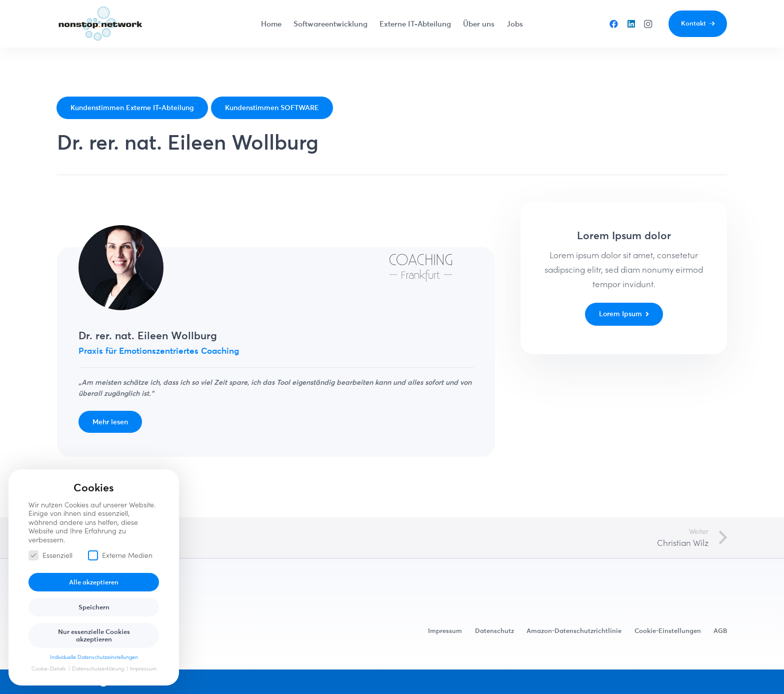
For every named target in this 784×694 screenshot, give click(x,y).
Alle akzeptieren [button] (94, 582)
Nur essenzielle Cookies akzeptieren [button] (94, 635)
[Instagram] (648, 24)
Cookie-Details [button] (49, 668)
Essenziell (50, 555)
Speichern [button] (94, 607)
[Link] (100, 24)
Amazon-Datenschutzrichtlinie (574, 630)
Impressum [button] (143, 668)
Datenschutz (494, 630)
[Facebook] (614, 24)
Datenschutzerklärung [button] (99, 668)
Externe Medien (120, 555)
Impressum (445, 630)
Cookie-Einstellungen (668, 630)
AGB (720, 630)
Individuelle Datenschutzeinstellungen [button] (94, 657)
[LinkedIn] (631, 24)
